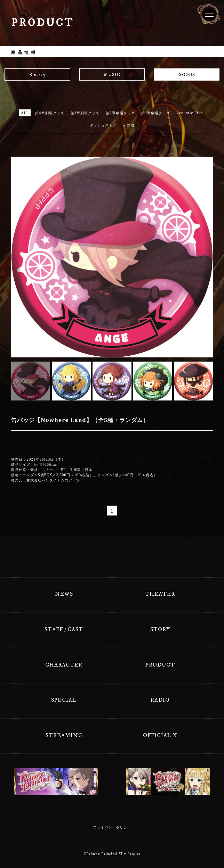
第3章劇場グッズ (85, 113)
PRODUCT (160, 665)
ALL (25, 113)
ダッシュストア (103, 125)
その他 (129, 125)
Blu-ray (37, 75)
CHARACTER (64, 665)
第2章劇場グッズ (120, 113)
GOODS (187, 75)
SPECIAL (64, 700)
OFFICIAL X (160, 735)
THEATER (160, 594)
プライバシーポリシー (112, 827)
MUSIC (112, 75)
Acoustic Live (190, 113)
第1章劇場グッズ (156, 113)
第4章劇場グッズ (50, 113)
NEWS (64, 594)
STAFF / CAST (64, 629)
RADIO (160, 700)
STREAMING (64, 735)
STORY (160, 629)
